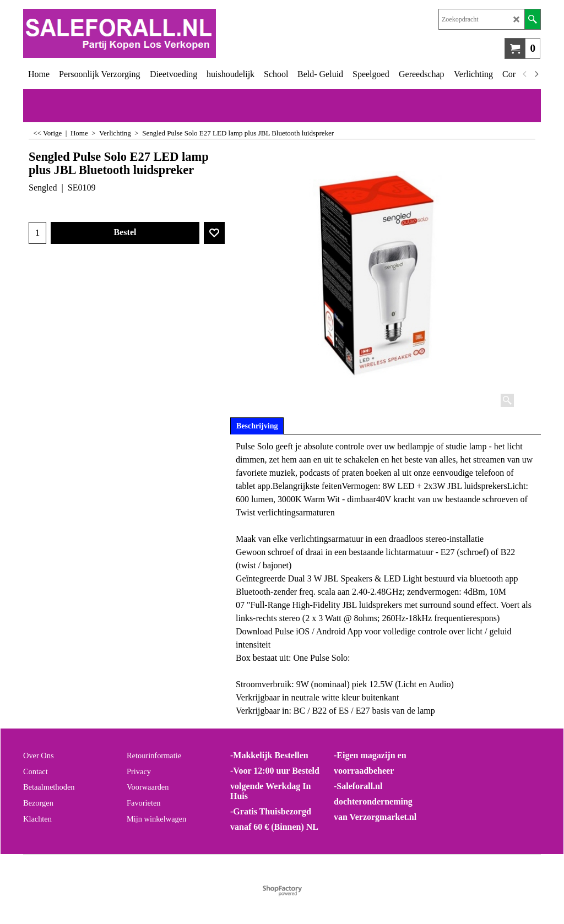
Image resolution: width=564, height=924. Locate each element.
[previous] (525, 74)
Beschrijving (257, 426)
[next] (536, 74)
